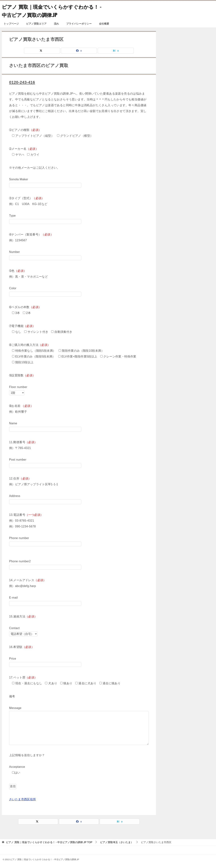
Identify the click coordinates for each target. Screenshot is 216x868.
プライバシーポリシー (79, 24)
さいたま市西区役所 (23, 799)
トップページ (11, 24)
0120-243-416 (23, 82)
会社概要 (104, 24)
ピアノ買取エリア (36, 24)
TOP (49, 842)
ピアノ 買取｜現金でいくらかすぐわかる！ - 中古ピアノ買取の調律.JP (50, 10)
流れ (56, 24)
